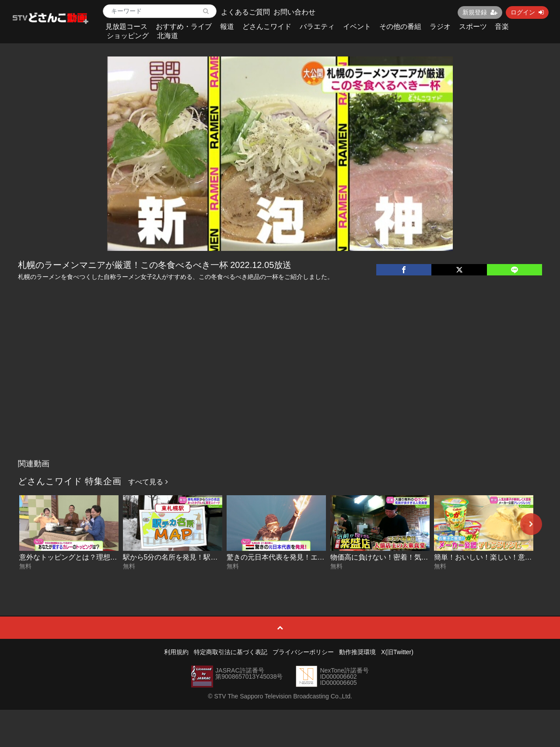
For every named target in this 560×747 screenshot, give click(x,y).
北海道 (168, 36)
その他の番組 (400, 26)
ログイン (527, 12)
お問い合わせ (294, 12)
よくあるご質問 (245, 12)
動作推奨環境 (357, 652)
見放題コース (126, 26)
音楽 (502, 26)
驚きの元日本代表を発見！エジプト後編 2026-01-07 (308, 557)
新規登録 (480, 12)
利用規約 (176, 652)
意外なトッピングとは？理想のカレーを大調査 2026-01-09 (112, 557)
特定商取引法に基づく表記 (231, 652)
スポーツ (473, 26)
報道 (227, 26)
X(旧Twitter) (397, 652)
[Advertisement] (280, 389)
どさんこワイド (267, 26)
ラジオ (440, 26)
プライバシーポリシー (303, 652)
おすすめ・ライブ (184, 26)
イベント (357, 26)
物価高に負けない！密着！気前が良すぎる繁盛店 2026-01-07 (426, 557)
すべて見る (148, 482)
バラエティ (317, 26)
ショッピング (128, 36)
